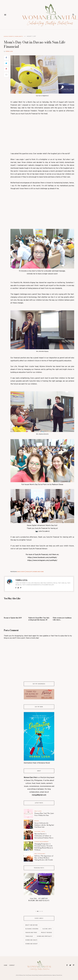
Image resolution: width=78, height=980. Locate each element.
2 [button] (38, 911)
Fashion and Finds (31, 933)
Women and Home (38, 572)
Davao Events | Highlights (13, 36)
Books (37, 821)
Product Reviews (46, 933)
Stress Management (42, 842)
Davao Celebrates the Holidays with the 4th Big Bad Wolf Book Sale (44, 825)
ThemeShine (59, 975)
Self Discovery (40, 854)
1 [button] (36, 911)
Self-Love (38, 811)
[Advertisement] (42, 135)
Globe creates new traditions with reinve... (62, 619)
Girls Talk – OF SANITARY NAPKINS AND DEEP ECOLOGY (39, 900)
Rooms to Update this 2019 (13, 618)
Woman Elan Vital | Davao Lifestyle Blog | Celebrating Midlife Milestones (36, 975)
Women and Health (31, 940)
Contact (12, 965)
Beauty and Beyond (31, 925)
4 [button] (41, 911)
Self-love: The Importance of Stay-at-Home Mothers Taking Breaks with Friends (44, 858)
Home (6, 965)
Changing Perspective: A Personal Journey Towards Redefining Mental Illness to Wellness (44, 847)
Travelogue (29, 936)
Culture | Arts (40, 831)
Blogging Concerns (32, 929)
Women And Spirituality (44, 936)
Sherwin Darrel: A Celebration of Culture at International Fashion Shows (44, 836)
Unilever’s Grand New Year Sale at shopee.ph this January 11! (39, 619)
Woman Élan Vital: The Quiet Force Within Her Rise (44, 814)
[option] (39, 888)
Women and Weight (31, 944)
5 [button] (42, 911)
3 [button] (39, 911)
